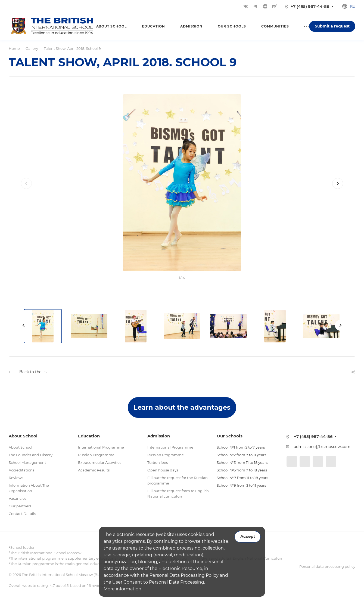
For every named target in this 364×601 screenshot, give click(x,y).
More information (122, 589)
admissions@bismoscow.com (322, 447)
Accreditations (21, 470)
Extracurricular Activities (100, 462)
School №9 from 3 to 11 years (241, 485)
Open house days (163, 470)
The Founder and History (31, 455)
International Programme (101, 447)
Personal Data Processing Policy (184, 575)
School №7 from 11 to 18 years (242, 478)
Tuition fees (158, 462)
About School (21, 447)
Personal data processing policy (327, 566)
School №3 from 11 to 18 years (242, 462)
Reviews (16, 478)
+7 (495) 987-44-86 (310, 6)
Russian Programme (96, 455)
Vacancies (18, 498)
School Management (27, 462)
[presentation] (26, 189)
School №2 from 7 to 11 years (241, 455)
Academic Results (94, 470)
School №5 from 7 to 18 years (242, 470)
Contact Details (22, 514)
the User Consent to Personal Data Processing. (154, 582)
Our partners (20, 506)
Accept (248, 536)
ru (353, 6)
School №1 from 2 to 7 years (241, 447)
